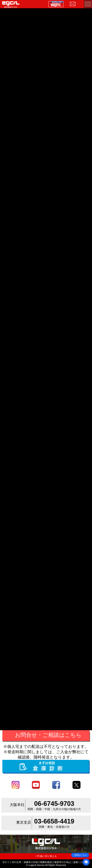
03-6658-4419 (54, 821)
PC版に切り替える (46, 856)
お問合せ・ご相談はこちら (48, 735)
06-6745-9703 (54, 804)
